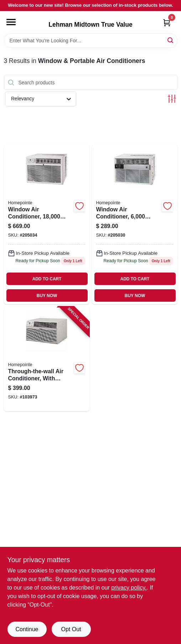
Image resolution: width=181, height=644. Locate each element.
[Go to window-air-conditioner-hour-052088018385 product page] (47, 225)
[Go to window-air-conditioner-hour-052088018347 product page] (135, 225)
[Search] (171, 40)
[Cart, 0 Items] (167, 23)
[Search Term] (91, 41)
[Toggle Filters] (172, 99)
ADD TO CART (47, 279)
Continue (27, 629)
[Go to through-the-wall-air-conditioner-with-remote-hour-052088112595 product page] (47, 359)
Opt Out (71, 629)
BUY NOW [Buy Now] (47, 296)
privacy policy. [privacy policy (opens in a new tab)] (129, 588)
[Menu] (11, 22)
